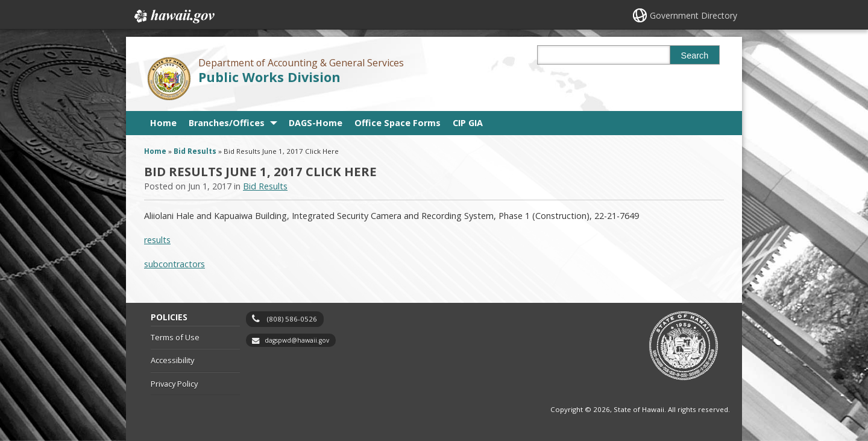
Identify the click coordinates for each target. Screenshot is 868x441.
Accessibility (172, 360)
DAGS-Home (316, 123)
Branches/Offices (227, 123)
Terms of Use (175, 337)
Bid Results (195, 151)
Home (163, 123)
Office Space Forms (398, 123)
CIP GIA (468, 123)
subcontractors (175, 264)
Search (695, 56)
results (157, 240)
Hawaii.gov (173, 16)
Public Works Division (269, 77)
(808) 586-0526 (292, 319)
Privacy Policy (174, 384)
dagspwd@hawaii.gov (297, 340)
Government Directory (693, 15)
